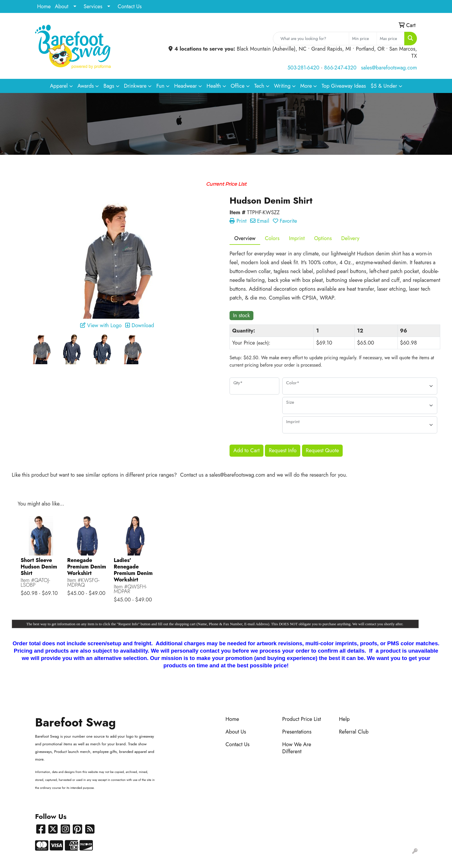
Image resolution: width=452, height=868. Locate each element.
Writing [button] (282, 86)
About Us (236, 732)
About (62, 6)
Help (344, 719)
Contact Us (130, 6)
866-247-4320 (340, 68)
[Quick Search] (311, 39)
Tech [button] (259, 86)
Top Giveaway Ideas (344, 86)
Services (93, 6)
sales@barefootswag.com (389, 68)
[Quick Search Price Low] (363, 39)
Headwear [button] (185, 86)
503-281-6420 (303, 68)
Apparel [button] (59, 86)
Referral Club (354, 732)
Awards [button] (86, 86)
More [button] (306, 86)
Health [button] (214, 86)
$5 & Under (384, 86)
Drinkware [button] (135, 86)
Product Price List (302, 719)
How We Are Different (297, 748)
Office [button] (238, 86)
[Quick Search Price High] (391, 39)
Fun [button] (160, 86)
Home (44, 6)
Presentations (297, 732)
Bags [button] (109, 86)
